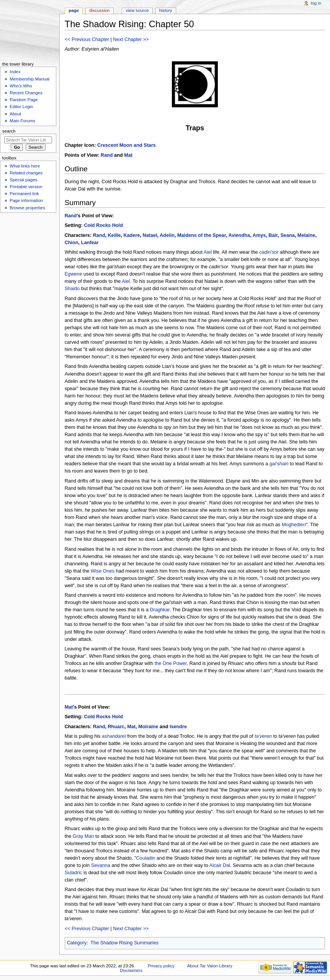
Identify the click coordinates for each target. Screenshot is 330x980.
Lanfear (90, 243)
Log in (316, 3)
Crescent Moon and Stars (127, 145)
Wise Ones (103, 571)
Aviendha (239, 235)
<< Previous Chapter (87, 39)
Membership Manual (29, 79)
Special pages (23, 180)
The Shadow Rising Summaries (124, 943)
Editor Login (21, 107)
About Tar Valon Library (210, 966)
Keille (114, 235)
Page (74, 10)
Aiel (208, 252)
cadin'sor (269, 252)
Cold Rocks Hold (103, 225)
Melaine (306, 235)
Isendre (178, 727)
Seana (287, 235)
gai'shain (279, 464)
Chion (72, 243)
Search (9, 131)
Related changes (26, 173)
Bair (273, 235)
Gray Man (83, 836)
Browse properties (27, 208)
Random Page (24, 100)
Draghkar (160, 610)
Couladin (145, 858)
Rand (107, 155)
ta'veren (263, 736)
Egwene (74, 274)
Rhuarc (116, 727)
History (166, 10)
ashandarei (114, 736)
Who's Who (21, 86)
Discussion (99, 10)
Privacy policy (161, 966)
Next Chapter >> (131, 39)
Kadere (132, 235)
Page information (26, 200)
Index (15, 72)
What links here (25, 166)
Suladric (74, 873)
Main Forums (22, 121)
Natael (150, 235)
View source (137, 10)
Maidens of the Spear (202, 235)
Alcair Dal (220, 865)
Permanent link (24, 194)
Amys (259, 235)
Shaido (72, 289)
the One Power (171, 663)
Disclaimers (131, 970)
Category (77, 943)
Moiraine (148, 727)
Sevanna (101, 865)
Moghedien (294, 525)
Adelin (167, 235)
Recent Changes (26, 93)
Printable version (26, 187)
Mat (128, 155)
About (15, 114)
